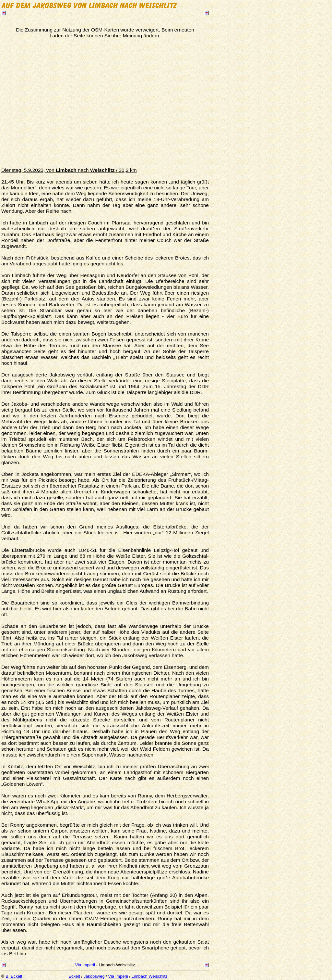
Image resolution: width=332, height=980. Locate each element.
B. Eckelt (14, 976)
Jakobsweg (94, 976)
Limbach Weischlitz (150, 976)
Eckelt (74, 976)
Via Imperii (85, 965)
